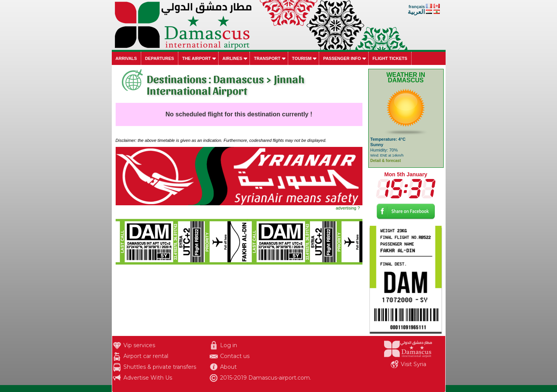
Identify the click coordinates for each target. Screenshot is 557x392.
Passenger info (342, 58)
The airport (196, 58)
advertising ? (348, 208)
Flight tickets (390, 58)
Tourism (302, 58)
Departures (160, 58)
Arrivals (126, 58)
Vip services (139, 345)
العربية (416, 12)
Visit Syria (413, 364)
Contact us (235, 356)
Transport (267, 58)
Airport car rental (146, 356)
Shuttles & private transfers (160, 367)
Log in (229, 345)
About (228, 367)
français (417, 7)
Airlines (232, 58)
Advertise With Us (148, 378)
